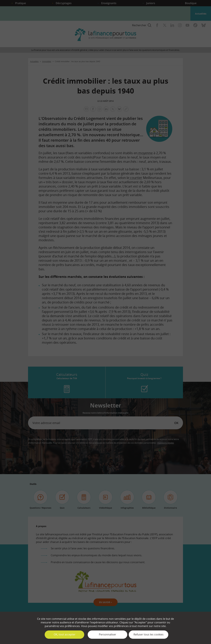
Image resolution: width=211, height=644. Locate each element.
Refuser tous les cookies (149, 634)
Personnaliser (108, 634)
